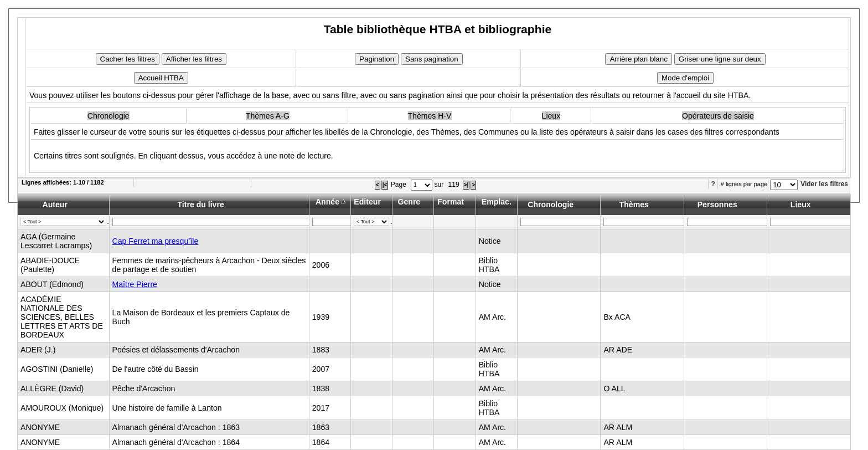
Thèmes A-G (268, 116)
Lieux (551, 116)
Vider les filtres (824, 184)
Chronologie (108, 116)
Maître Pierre (135, 284)
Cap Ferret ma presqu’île (156, 241)
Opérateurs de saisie (718, 116)
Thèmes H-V (430, 116)
